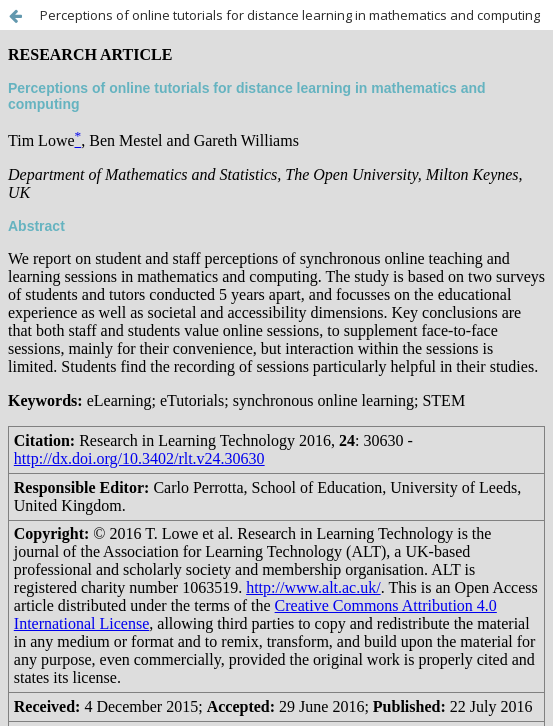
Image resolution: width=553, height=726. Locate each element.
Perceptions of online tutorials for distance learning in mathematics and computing (290, 15)
